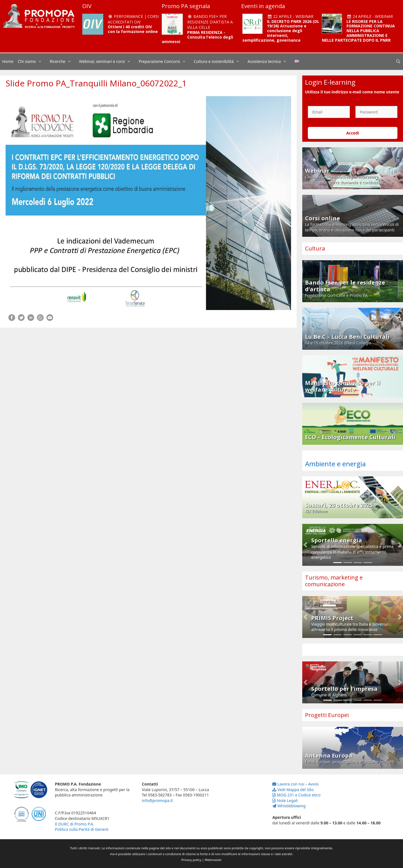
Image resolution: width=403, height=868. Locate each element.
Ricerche (63, 62)
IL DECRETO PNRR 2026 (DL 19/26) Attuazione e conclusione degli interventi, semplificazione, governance (281, 31)
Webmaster (213, 860)
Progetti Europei (327, 715)
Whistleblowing (289, 806)
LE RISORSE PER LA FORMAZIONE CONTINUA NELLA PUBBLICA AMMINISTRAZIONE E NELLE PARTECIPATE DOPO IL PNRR (358, 31)
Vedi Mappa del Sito (293, 790)
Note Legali (285, 800)
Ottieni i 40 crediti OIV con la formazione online (133, 29)
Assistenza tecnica (270, 62)
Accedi (353, 133)
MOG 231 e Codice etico (296, 795)
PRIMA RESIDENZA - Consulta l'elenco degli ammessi (197, 37)
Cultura (315, 248)
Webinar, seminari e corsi (108, 62)
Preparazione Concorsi (165, 62)
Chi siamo (33, 62)
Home (8, 61)
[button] (305, 545)
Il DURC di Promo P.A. (74, 824)
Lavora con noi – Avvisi (295, 784)
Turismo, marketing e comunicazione (334, 581)
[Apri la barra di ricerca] (398, 62)
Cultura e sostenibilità (220, 62)
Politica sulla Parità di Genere (82, 829)
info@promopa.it (157, 800)
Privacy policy (191, 860)
